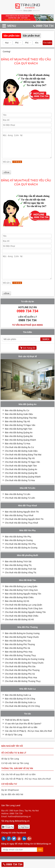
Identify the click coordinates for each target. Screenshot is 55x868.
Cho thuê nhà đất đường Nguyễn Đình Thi (24, 528)
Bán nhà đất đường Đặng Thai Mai (21, 427)
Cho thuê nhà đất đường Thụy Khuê (21, 532)
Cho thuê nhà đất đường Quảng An (21, 478)
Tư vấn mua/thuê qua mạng (28, 334)
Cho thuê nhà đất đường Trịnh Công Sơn (24, 617)
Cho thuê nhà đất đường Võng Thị (21, 581)
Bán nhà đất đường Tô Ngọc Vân (20, 434)
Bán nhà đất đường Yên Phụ (18, 545)
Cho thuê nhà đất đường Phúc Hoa (21, 686)
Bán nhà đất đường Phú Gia (18, 650)
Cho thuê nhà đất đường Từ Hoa (20, 489)
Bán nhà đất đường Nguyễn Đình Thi (22, 521)
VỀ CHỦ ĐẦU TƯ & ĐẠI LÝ (14, 761)
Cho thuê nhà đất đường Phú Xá (20, 683)
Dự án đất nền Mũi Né (12, 803)
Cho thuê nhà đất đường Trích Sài (21, 578)
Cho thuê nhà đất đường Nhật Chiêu (22, 625)
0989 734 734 (43, 26)
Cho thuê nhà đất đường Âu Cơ (19, 456)
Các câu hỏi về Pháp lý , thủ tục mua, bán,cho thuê (28, 740)
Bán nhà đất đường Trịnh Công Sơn (21, 599)
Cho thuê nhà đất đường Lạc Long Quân (24, 614)
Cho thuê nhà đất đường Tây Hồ (20, 467)
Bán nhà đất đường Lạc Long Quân (21, 595)
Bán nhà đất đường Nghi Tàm (19, 438)
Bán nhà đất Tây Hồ (12, 755)
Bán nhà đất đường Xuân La (18, 704)
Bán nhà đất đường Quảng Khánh (20, 449)
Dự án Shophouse (10, 799)
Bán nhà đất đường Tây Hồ (17, 430)
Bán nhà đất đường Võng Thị (18, 574)
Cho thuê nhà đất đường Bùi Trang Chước (24, 672)
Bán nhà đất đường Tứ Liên (18, 503)
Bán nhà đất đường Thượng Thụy (20, 664)
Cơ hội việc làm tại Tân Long (15, 772)
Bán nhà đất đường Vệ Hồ (17, 610)
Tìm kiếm (47, 43)
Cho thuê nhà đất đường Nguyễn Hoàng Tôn (25, 621)
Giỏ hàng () (29, 357)
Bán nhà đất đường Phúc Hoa (19, 661)
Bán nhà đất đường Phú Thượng (20, 653)
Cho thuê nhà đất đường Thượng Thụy (23, 690)
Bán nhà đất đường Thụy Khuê (19, 524)
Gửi (40, 858)
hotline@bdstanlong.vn (19, 825)
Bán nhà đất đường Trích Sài (18, 570)
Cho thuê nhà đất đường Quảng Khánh (23, 486)
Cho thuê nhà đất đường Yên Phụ (20, 553)
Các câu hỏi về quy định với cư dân (21, 736)
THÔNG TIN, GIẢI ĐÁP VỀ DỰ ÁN (17, 777)
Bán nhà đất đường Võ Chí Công (20, 708)
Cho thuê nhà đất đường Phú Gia (20, 675)
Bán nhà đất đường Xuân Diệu (19, 423)
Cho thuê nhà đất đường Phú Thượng (22, 679)
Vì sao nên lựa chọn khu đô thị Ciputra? (23, 732)
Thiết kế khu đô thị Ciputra (17, 729)
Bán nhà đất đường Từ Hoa (18, 452)
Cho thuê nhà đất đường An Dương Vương (25, 668)
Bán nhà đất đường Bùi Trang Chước (22, 646)
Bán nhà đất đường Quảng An (19, 441)
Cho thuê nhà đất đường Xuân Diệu (21, 460)
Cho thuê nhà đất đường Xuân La (20, 711)
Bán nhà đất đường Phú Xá (18, 657)
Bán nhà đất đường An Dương (19, 549)
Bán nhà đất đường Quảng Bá (19, 445)
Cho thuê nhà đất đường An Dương (21, 556)
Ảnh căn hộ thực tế (27, 365)
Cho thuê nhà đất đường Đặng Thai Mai (23, 463)
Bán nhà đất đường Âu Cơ (17, 419)
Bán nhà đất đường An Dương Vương (22, 642)
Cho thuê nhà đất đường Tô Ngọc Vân (22, 471)
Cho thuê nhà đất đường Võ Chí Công (22, 715)
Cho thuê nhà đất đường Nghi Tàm (21, 474)
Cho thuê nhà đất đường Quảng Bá (21, 482)
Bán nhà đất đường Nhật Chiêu (19, 606)
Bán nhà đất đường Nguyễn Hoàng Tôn (23, 603)
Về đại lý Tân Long (14, 743)
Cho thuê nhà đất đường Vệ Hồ (19, 628)
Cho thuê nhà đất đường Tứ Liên (20, 507)
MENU (7, 26)
